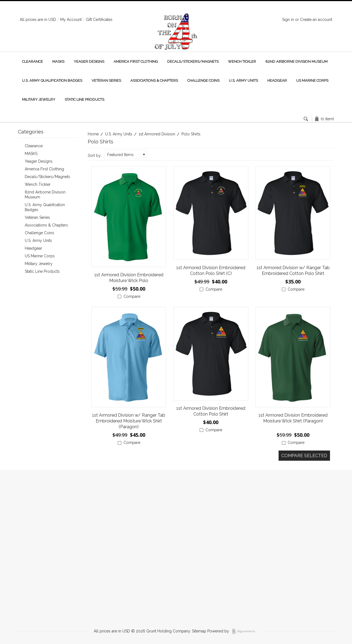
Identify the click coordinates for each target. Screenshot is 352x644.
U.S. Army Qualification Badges (52, 80)
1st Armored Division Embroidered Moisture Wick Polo (129, 278)
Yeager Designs (89, 62)
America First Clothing (136, 62)
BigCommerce (245, 631)
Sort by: (95, 155)
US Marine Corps (312, 80)
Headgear (277, 80)
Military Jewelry (39, 99)
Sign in (288, 20)
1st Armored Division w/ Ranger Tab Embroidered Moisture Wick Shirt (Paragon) (129, 421)
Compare (132, 296)
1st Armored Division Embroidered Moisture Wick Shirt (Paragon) (293, 418)
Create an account (316, 20)
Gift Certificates (99, 20)
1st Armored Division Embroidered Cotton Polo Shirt (211, 411)
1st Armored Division (157, 134)
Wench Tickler (242, 62)
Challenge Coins (203, 80)
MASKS (58, 62)
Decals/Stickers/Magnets (193, 62)
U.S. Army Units (243, 80)
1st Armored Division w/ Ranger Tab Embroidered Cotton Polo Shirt (293, 271)
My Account (71, 20)
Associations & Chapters (154, 80)
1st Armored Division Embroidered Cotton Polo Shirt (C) (211, 271)
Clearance (32, 62)
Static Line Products (84, 99)
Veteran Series (106, 80)
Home (93, 134)
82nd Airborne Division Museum (296, 62)
